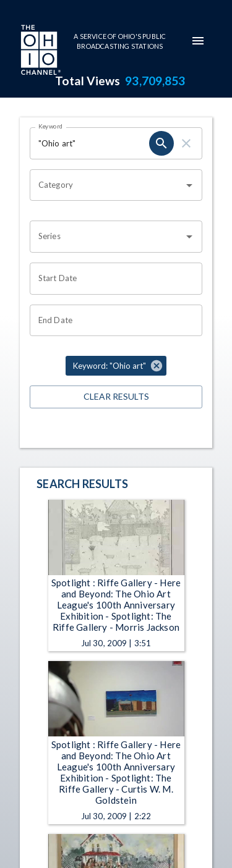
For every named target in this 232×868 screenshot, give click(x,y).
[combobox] (107, 185)
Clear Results (116, 397)
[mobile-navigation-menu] (198, 41)
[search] (161, 143)
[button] (116, 366)
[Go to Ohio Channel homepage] (40, 51)
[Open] (189, 185)
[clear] (186, 143)
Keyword (51, 126)
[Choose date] (112, 279)
